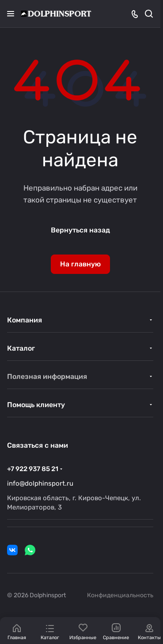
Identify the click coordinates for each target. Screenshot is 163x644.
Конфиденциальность (120, 595)
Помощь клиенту (36, 405)
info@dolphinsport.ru (40, 483)
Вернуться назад (80, 230)
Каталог (21, 348)
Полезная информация (47, 376)
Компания (25, 320)
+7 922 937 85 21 (33, 469)
